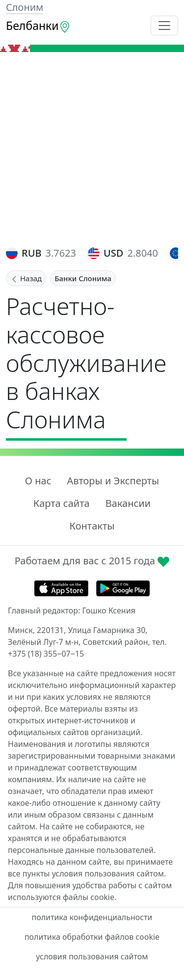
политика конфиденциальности (92, 917)
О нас (38, 481)
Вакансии (128, 503)
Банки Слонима (83, 278)
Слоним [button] (25, 7)
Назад (26, 278)
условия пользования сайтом (92, 956)
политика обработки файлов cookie (92, 937)
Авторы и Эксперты (113, 481)
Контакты (92, 526)
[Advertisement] (92, 149)
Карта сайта (62, 503)
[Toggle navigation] (164, 26)
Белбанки (38, 26)
